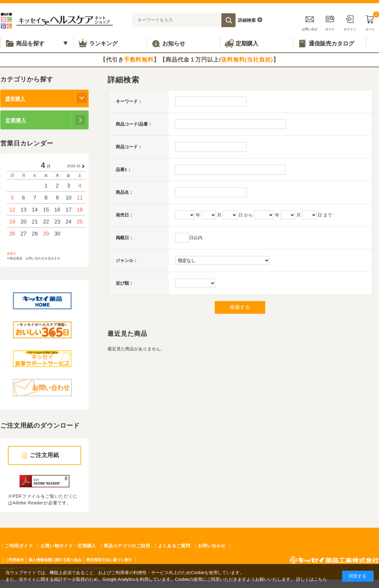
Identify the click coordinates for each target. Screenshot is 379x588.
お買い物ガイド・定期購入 (68, 546)
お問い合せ (310, 22)
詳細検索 (247, 20)
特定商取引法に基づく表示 (109, 560)
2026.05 (74, 166)
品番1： (124, 169)
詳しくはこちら (312, 579)
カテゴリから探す (27, 79)
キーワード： (129, 101)
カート (370, 22)
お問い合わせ (212, 546)
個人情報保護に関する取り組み (55, 560)
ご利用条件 (15, 560)
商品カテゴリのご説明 (127, 546)
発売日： (125, 215)
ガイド (330, 22)
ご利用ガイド (19, 546)
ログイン (350, 22)
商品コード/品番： (134, 124)
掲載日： (125, 238)
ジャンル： (127, 260)
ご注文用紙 (45, 455)
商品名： (125, 192)
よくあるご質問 (174, 546)
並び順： (125, 283)
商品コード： (129, 147)
